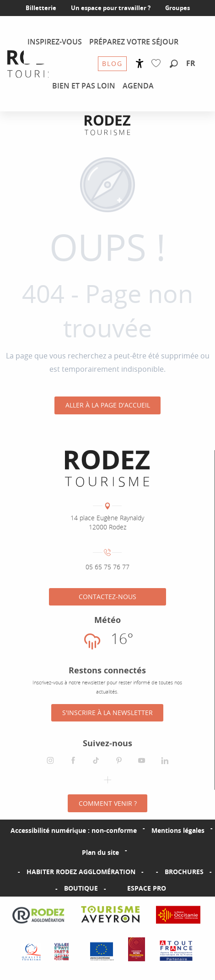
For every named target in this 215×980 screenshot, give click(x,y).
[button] (174, 64)
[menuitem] (39, 64)
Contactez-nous (107, 597)
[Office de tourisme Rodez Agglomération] (107, 125)
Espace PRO (147, 888)
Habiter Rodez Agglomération (81, 872)
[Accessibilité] (140, 63)
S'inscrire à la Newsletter (107, 713)
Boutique (81, 888)
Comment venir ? (108, 803)
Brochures (184, 872)
